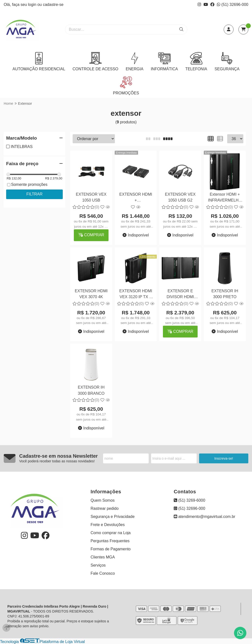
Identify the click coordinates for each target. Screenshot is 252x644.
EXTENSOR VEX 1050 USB (91, 197)
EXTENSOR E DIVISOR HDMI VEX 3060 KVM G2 (180, 295)
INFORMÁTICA (164, 62)
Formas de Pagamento (111, 549)
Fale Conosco (103, 573)
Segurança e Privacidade (113, 517)
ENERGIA (135, 62)
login (33, 5)
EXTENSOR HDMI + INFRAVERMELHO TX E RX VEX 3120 (136, 198)
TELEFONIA (196, 62)
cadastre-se (53, 5)
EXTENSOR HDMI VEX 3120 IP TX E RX (136, 295)
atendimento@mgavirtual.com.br (205, 517)
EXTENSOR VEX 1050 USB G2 (180, 197)
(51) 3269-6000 (189, 500)
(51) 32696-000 (233, 5)
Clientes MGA (103, 557)
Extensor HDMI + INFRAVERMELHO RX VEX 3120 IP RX (225, 198)
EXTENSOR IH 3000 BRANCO (91, 390)
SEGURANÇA (227, 62)
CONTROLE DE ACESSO (95, 62)
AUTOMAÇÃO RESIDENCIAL (39, 62)
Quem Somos (103, 500)
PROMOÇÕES (126, 86)
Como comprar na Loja (111, 533)
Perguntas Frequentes (110, 541)
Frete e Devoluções (108, 525)
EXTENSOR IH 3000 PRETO (225, 294)
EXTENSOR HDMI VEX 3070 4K (91, 294)
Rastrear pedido (105, 508)
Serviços (98, 565)
